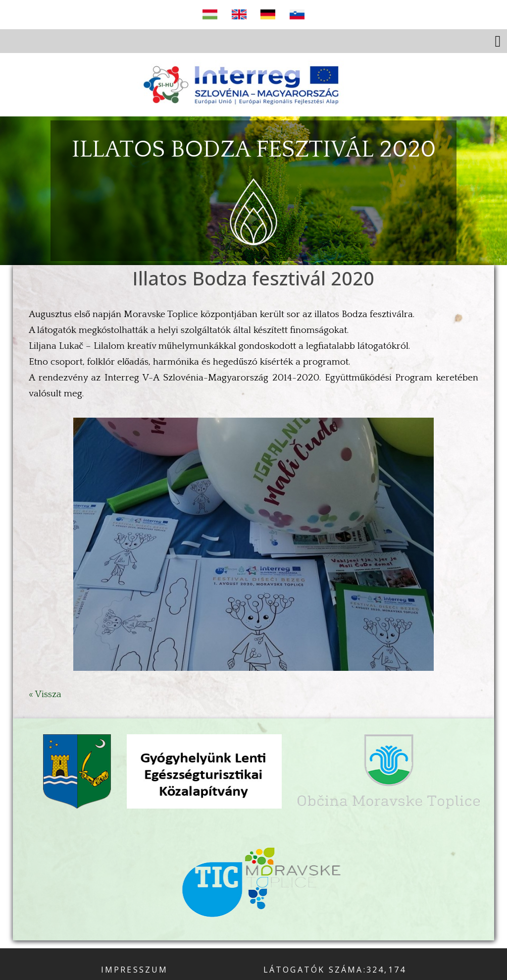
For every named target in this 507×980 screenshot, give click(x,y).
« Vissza (45, 694)
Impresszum (135, 970)
